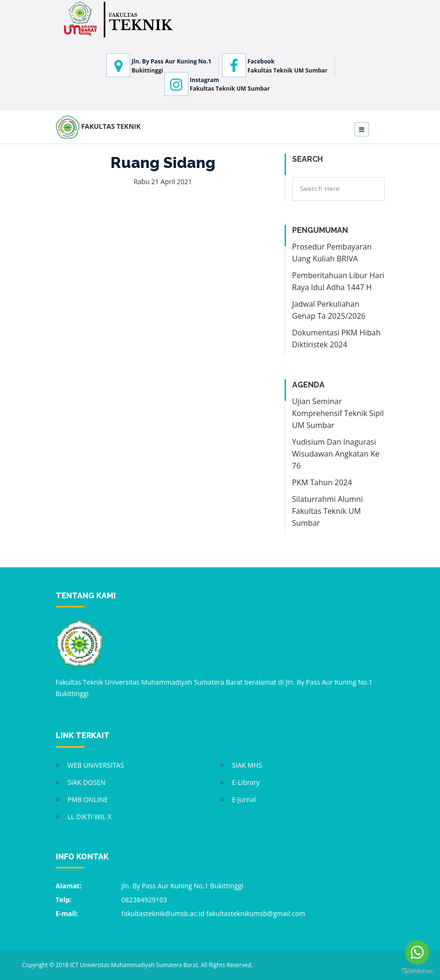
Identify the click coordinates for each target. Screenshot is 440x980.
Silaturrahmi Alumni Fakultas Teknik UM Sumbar (328, 511)
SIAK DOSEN (87, 782)
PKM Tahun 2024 (322, 482)
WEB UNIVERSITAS (96, 765)
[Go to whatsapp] (417, 952)
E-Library (246, 782)
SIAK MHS (247, 765)
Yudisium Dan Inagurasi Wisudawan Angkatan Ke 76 (336, 454)
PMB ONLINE (88, 799)
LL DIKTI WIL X (90, 817)
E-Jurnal (244, 799)
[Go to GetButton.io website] (417, 970)
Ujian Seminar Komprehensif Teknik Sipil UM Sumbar (338, 413)
